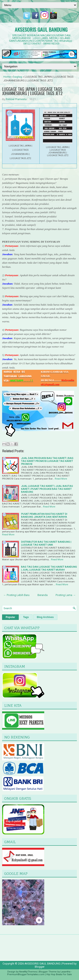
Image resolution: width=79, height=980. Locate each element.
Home (7, 77)
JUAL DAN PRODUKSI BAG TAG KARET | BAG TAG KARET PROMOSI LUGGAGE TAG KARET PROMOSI (47, 461)
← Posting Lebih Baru (16, 595)
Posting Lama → (66, 595)
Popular (10, 617)
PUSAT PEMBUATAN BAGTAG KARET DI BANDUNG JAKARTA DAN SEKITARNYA (44, 515)
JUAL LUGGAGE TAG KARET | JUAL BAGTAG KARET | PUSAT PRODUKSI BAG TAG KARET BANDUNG (47, 489)
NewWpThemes (28, 972)
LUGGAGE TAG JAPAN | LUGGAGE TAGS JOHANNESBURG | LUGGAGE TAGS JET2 (32, 91)
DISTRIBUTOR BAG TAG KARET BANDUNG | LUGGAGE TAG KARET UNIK (46, 543)
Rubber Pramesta (16, 99)
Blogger (40, 967)
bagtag (18, 77)
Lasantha (65, 972)
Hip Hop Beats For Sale (59, 974)
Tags (26, 617)
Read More (61, 479)
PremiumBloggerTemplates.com (26, 974)
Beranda (43, 595)
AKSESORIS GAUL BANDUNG (41, 29)
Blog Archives (45, 617)
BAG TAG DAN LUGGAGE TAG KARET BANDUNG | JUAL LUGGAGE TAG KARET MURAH (49, 568)
